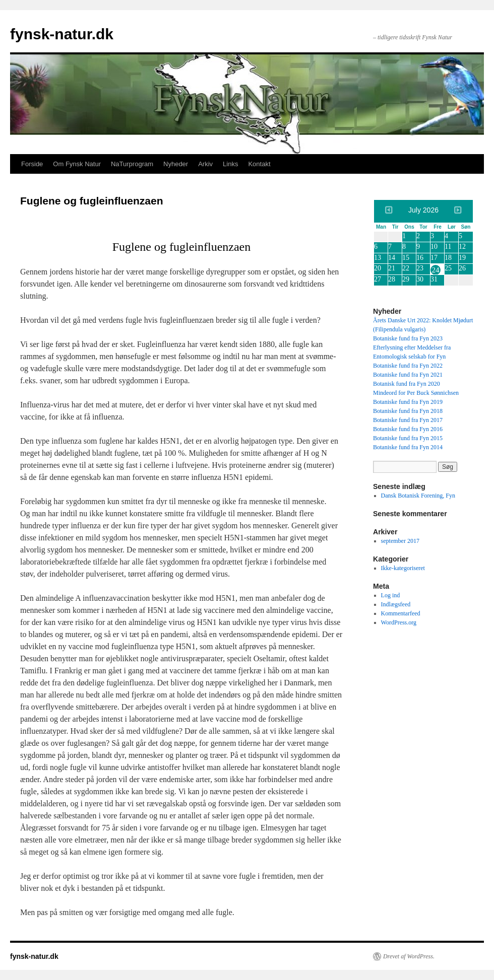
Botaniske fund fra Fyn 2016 (408, 429)
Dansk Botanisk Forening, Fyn (418, 496)
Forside (32, 164)
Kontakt (259, 164)
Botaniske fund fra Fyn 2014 (408, 447)
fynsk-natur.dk (62, 34)
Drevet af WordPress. (409, 956)
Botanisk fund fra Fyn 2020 (407, 384)
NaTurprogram (132, 164)
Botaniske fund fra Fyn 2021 (408, 375)
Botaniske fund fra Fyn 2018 (408, 411)
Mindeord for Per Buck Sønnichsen (416, 393)
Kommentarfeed (401, 613)
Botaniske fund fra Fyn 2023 (408, 338)
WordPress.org (399, 622)
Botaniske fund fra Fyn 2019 (408, 402)
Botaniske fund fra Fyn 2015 (408, 438)
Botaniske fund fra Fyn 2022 (408, 366)
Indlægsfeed (396, 604)
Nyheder (176, 164)
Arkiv (205, 164)
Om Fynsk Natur (77, 164)
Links (230, 164)
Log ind (391, 595)
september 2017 (400, 541)
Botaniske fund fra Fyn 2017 (408, 420)
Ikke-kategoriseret (403, 568)
